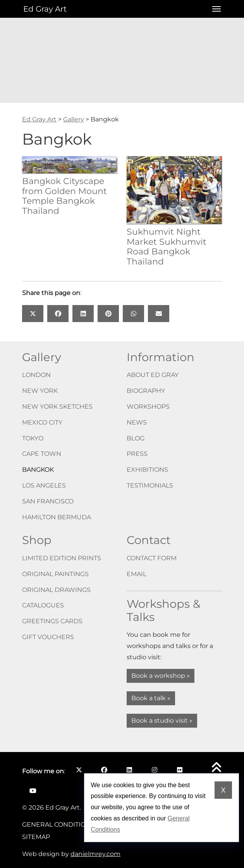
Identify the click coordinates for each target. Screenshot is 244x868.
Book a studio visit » (162, 720)
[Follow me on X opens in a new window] (79, 770)
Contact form (152, 558)
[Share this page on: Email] (159, 314)
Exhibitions (147, 470)
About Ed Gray (153, 375)
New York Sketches (57, 407)
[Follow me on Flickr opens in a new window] (180, 770)
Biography (146, 391)
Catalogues (43, 605)
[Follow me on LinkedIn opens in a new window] (129, 770)
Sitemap (36, 837)
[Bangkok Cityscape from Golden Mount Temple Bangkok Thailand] (70, 164)
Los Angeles (44, 485)
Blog (136, 438)
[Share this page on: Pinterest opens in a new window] (108, 314)
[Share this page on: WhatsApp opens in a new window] (133, 314)
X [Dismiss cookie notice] (223, 790)
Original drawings (56, 590)
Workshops (148, 407)
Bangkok (38, 470)
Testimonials (150, 485)
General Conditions (58, 825)
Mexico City (42, 422)
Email (137, 574)
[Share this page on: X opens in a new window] (33, 314)
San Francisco (48, 501)
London (36, 375)
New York (40, 391)
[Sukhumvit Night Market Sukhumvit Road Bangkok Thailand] (174, 190)
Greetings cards (52, 621)
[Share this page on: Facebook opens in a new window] (58, 314)
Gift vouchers (48, 637)
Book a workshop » (161, 676)
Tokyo (33, 438)
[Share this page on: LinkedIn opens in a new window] (83, 314)
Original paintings (55, 574)
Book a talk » (151, 698)
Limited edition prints (62, 558)
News (137, 422)
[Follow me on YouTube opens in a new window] (33, 791)
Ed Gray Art (45, 9)
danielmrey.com (95, 854)
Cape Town (42, 454)
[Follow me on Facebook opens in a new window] (104, 770)
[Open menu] (214, 9)
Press (137, 454)
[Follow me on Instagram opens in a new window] (154, 770)
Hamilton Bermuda (57, 517)
